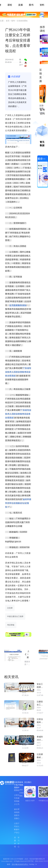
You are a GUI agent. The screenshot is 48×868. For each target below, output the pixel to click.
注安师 (10, 608)
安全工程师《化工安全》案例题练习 (40, 686)
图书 (31, 5)
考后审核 (11, 625)
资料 (42, 5)
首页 (8, 21)
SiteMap (32, 864)
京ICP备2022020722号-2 (20, 864)
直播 (20, 5)
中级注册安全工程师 (15, 616)
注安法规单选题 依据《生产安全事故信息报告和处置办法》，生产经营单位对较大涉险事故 (40, 721)
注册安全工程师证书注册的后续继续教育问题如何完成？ (40, 703)
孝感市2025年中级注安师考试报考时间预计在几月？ (40, 739)
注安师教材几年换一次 (40, 756)
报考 (13, 21)
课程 (10, 5)
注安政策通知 (22, 21)
